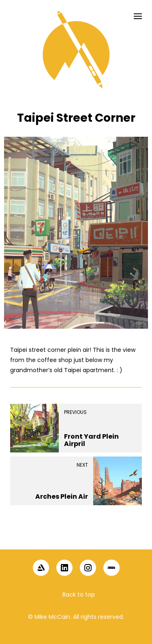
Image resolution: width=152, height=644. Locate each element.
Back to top (79, 594)
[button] (76, 535)
